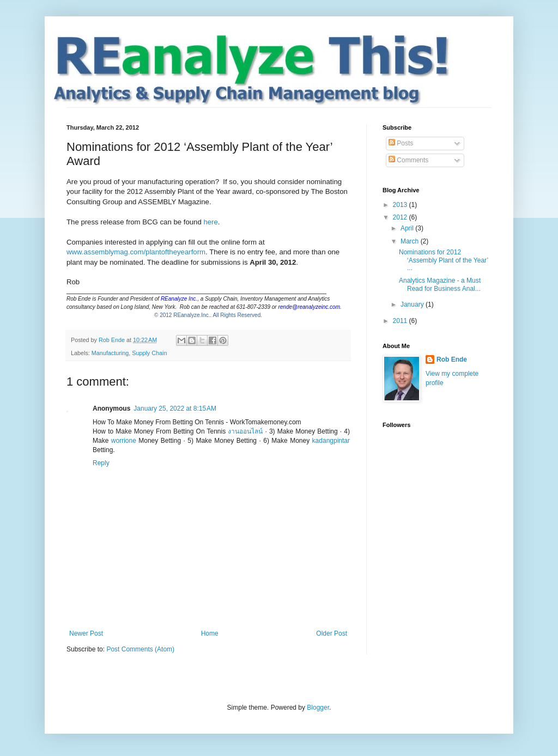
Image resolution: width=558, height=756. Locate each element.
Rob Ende (452, 359)
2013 (401, 205)
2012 (401, 217)
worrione (124, 441)
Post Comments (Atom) (140, 649)
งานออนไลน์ (245, 431)
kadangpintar (331, 441)
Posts (401, 143)
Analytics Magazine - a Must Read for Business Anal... (440, 284)
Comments (408, 160)
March (411, 241)
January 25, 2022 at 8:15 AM (175, 409)
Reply (101, 463)
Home (210, 633)
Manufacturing (110, 353)
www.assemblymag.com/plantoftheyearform (136, 252)
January (413, 304)
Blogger (318, 708)
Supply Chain (149, 353)
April (408, 228)
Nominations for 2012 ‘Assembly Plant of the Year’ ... (444, 260)
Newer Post (86, 633)
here (210, 222)
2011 (401, 321)
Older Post (332, 633)
